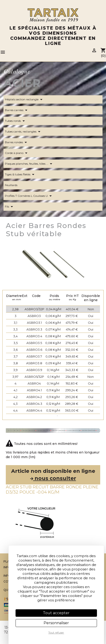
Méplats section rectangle (24, 99)
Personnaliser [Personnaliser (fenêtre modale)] (56, 623)
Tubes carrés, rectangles (23, 132)
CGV (7, 581)
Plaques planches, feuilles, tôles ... (29, 164)
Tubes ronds (16, 121)
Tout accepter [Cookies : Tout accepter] (56, 613)
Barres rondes (17, 142)
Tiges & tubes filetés (20, 174)
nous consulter (53, 478)
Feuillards (14, 185)
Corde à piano (17, 153)
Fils (10, 207)
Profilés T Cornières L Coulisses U (29, 196)
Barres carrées (17, 110)
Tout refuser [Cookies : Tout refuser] (56, 632)
